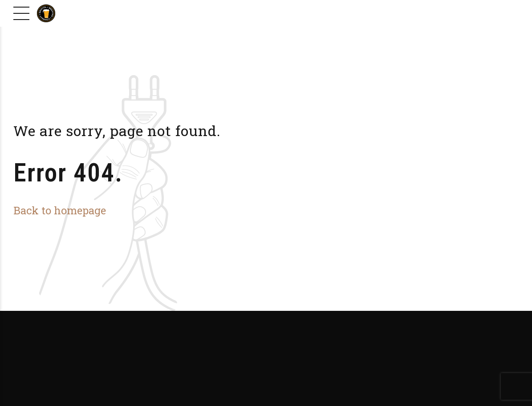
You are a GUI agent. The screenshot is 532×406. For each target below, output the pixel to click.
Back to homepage (60, 210)
